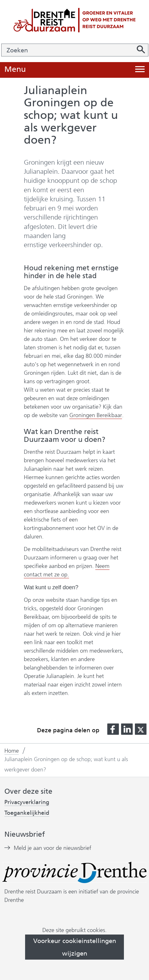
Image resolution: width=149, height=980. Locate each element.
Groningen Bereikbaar (96, 415)
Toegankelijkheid (27, 813)
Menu (15, 69)
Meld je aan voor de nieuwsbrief (53, 848)
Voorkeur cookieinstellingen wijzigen (75, 947)
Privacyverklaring (27, 802)
